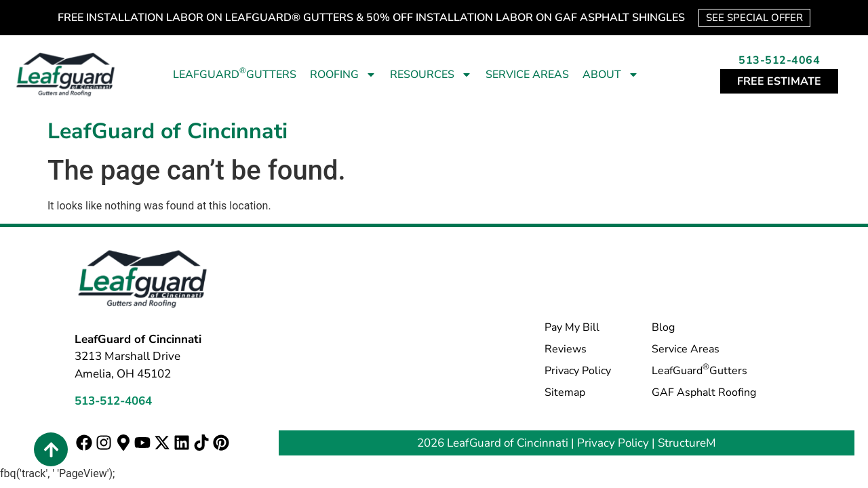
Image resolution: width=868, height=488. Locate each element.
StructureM (687, 443)
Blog (663, 327)
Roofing (343, 75)
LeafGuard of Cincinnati (167, 131)
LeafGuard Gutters (235, 74)
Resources (431, 75)
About (611, 75)
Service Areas (527, 75)
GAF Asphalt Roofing (704, 392)
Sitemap (565, 392)
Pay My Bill (572, 327)
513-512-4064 (779, 60)
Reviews (566, 349)
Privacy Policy (578, 371)
